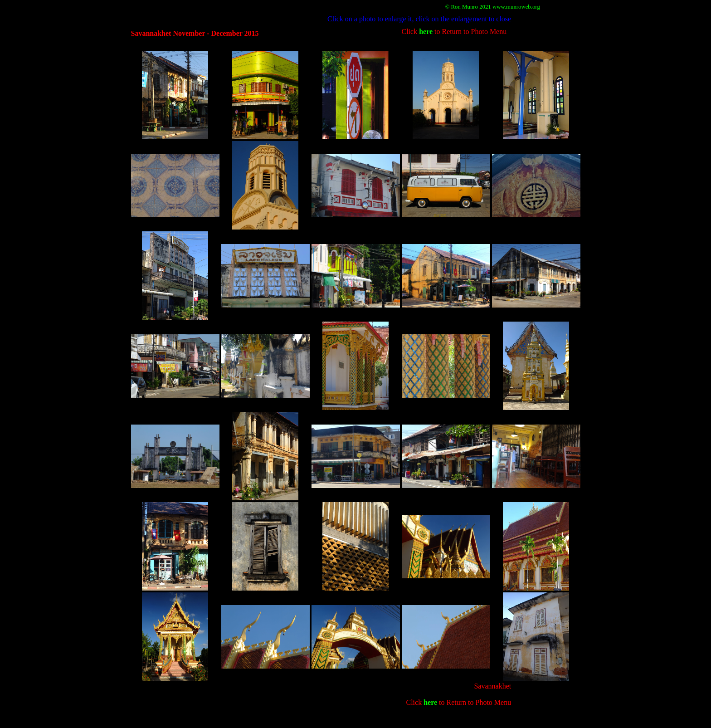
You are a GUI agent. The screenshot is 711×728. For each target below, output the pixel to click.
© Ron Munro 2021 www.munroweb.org (493, 7)
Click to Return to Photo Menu (454, 32)
